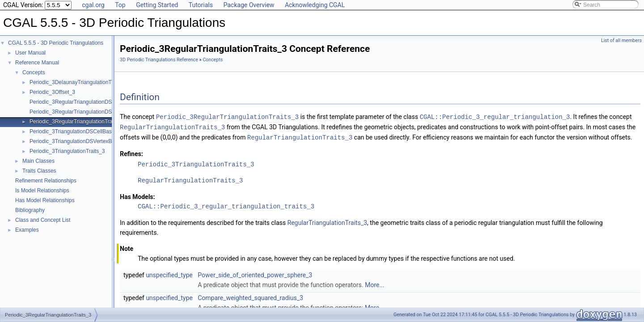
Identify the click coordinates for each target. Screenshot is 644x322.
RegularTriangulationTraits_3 (172, 126)
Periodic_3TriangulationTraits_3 (67, 151)
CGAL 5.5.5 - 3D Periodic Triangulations (56, 43)
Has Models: (138, 195)
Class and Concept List (43, 220)
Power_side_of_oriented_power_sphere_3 (255, 274)
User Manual (30, 53)
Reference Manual (37, 63)
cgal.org (93, 5)
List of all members (621, 40)
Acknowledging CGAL (315, 5)
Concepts (34, 72)
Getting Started (157, 5)
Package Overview (249, 5)
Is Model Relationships (42, 191)
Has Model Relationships (45, 200)
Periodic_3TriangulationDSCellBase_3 (75, 131)
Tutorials (201, 5)
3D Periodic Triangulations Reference (159, 60)
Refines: (131, 153)
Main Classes (38, 161)
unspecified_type (169, 274)
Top (120, 5)
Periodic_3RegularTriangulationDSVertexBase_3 (87, 112)
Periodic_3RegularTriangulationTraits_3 (77, 122)
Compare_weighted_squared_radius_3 (250, 297)
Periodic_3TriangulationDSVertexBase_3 (78, 141)
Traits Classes (39, 171)
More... (375, 284)
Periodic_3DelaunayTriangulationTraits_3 (78, 82)
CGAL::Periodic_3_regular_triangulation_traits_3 (226, 205)
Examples (27, 230)
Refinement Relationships (46, 181)
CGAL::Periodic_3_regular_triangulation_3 (495, 117)
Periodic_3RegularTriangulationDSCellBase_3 (85, 102)
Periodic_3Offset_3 (52, 92)
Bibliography (30, 210)
